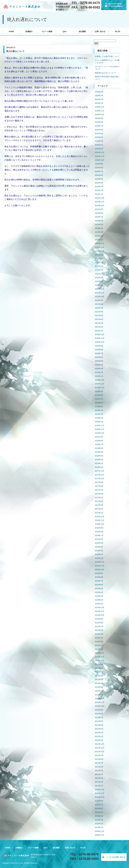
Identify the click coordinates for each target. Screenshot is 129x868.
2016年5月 (99, 543)
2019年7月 (99, 399)
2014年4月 (99, 638)
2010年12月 (100, 790)
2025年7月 (99, 126)
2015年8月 (99, 577)
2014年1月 (99, 649)
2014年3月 (99, 642)
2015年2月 (99, 600)
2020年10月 (100, 342)
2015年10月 (100, 570)
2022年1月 (99, 285)
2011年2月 (99, 782)
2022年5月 (99, 270)
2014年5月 (99, 634)
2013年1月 (99, 695)
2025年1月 (99, 149)
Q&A (65, 31)
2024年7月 (99, 171)
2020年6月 (99, 357)
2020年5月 (99, 361)
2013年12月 (100, 653)
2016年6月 (99, 539)
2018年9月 (99, 437)
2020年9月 (99, 346)
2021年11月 (100, 293)
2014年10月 (100, 615)
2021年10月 (100, 297)
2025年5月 (99, 133)
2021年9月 (99, 300)
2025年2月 (99, 145)
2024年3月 (99, 187)
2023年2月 (99, 236)
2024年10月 (100, 160)
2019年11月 (100, 384)
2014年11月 (100, 611)
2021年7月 (99, 308)
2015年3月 (99, 596)
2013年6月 (99, 676)
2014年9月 (99, 619)
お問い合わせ (100, 31)
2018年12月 (100, 425)
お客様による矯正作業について (107, 56)
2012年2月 (99, 736)
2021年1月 (99, 331)
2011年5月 (99, 771)
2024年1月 (99, 194)
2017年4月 (99, 501)
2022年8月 (99, 259)
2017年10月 (100, 479)
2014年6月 (99, 630)
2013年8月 (99, 668)
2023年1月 (99, 240)
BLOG (118, 31)
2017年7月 (99, 490)
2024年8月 (99, 168)
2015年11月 (100, 566)
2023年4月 (99, 228)
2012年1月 (99, 740)
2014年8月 (99, 623)
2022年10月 (100, 251)
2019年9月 (99, 391)
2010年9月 (99, 801)
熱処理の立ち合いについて (105, 73)
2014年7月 (99, 626)
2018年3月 (99, 460)
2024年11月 (100, 156)
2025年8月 (99, 122)
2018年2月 (99, 463)
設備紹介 (29, 31)
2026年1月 (99, 103)
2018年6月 (99, 448)
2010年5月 (99, 812)
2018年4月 (99, 456)
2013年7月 (99, 672)
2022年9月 (99, 255)
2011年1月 (99, 786)
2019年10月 (100, 388)
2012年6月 (99, 721)
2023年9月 (99, 209)
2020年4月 (99, 365)
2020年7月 (99, 353)
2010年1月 (99, 827)
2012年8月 (99, 714)
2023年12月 (100, 198)
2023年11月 (100, 202)
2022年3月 (99, 278)
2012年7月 (99, 717)
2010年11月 (100, 793)
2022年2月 (99, 281)
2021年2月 (99, 327)
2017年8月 (99, 486)
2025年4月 (99, 137)
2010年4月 (99, 816)
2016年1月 (99, 558)
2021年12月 (100, 289)
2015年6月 (99, 585)
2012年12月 (100, 698)
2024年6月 (99, 175)
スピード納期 (47, 31)
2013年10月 (100, 661)
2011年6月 (99, 767)
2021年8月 (99, 304)
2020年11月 (100, 338)
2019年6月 (99, 403)
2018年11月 (100, 429)
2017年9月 (99, 482)
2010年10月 (100, 797)
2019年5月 (99, 407)
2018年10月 (100, 433)
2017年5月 (99, 498)
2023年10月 (100, 206)
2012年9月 (99, 710)
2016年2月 (99, 554)
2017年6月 (99, 494)
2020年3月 (99, 369)
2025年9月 (99, 118)
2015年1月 (99, 604)
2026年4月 (99, 92)
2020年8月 (99, 350)
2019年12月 (100, 380)
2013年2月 (99, 691)
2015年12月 (100, 562)
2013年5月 (99, 680)
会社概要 (82, 31)
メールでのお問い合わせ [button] (114, 857)
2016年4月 (99, 547)
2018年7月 (99, 444)
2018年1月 (99, 467)
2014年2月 (99, 645)
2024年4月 (99, 183)
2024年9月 (99, 164)
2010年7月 (99, 805)
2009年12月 (100, 831)
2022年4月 (99, 274)
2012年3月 (99, 733)
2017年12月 (100, 471)
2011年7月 (99, 763)
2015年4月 (99, 592)
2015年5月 (99, 589)
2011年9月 (99, 755)
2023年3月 (99, 232)
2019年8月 (99, 395)
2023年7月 (99, 217)
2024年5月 (99, 179)
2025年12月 (100, 107)
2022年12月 (100, 243)
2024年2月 (99, 190)
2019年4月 (99, 410)
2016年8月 (99, 532)
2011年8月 (99, 759)
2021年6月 (99, 312)
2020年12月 (100, 334)
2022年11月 (100, 247)
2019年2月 (99, 418)
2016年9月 (99, 528)
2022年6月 (99, 266)
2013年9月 (99, 664)
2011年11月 (100, 748)
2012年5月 (99, 725)
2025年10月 (100, 115)
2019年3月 (99, 414)
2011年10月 (100, 752)
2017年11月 (100, 475)
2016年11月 (100, 520)
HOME (11, 31)
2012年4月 (99, 729)
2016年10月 (100, 524)
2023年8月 (99, 213)
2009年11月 (100, 835)
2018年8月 (99, 441)
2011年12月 (100, 744)
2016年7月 (99, 535)
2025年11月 (100, 111)
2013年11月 (100, 657)
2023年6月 (99, 221)
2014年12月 (100, 607)
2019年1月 (99, 422)
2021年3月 (99, 323)
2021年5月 (99, 315)
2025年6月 (99, 130)
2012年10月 (100, 706)
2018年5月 (99, 452)
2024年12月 (100, 152)
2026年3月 (99, 96)
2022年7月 (99, 262)
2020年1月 (99, 376)
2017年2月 (99, 509)
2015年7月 (99, 581)
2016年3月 (99, 551)
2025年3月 (99, 141)
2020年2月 (99, 372)
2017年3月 (99, 505)
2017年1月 (99, 513)
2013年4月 (99, 683)
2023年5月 (99, 224)
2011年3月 (99, 778)
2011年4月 (99, 774)
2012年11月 (100, 702)
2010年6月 (99, 808)
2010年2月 (99, 824)
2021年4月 (99, 319)
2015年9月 (99, 573)
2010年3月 (99, 820)
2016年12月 (100, 516)
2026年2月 (99, 99)
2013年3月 (99, 687)
